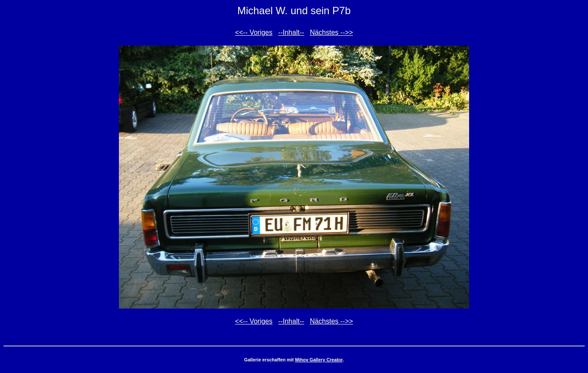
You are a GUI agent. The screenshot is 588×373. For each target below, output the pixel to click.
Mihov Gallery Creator (319, 360)
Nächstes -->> (331, 32)
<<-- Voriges (254, 32)
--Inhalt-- (291, 32)
